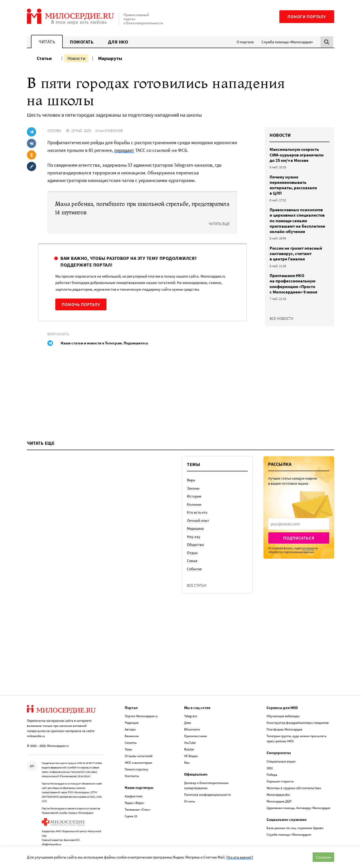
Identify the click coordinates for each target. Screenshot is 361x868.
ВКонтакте (192, 719)
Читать (47, 42)
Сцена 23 (131, 805)
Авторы (130, 719)
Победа (272, 764)
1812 (270, 757)
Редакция (132, 712)
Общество (195, 567)
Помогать (82, 42)
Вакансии (132, 725)
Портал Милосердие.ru (141, 705)
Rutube (189, 739)
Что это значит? (240, 857)
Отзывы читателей (139, 745)
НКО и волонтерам (138, 752)
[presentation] (299, 546)
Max (187, 752)
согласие (308, 571)
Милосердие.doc (278, 784)
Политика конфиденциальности (207, 784)
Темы (128, 739)
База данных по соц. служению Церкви (295, 817)
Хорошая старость (280, 771)
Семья (192, 583)
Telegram (191, 705)
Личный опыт (198, 543)
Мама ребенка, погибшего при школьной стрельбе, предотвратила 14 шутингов (142, 208)
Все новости (282, 318)
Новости (76, 58)
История (194, 519)
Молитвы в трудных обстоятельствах (294, 777)
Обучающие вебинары (283, 705)
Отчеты (190, 791)
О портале (245, 42)
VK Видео (191, 745)
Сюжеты (131, 732)
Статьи (44, 58)
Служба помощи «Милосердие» (287, 42)
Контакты (132, 765)
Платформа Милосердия (284, 719)
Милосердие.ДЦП (279, 791)
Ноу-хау (194, 559)
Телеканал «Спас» (138, 799)
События (194, 591)
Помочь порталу (81, 304)
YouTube (190, 732)
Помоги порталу (307, 17)
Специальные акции (281, 751)
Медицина (195, 551)
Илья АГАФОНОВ (109, 130)
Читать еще (219, 224)
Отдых (192, 575)
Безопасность (58, 334)
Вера (191, 502)
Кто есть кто (197, 535)
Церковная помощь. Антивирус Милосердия (298, 797)
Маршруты (110, 58)
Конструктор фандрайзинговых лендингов (298, 712)
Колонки (194, 527)
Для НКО (118, 42)
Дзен (188, 712)
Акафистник (134, 785)
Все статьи (197, 608)
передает (124, 150)
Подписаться (299, 560)
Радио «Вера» (135, 792)
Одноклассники (195, 725)
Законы (193, 511)
